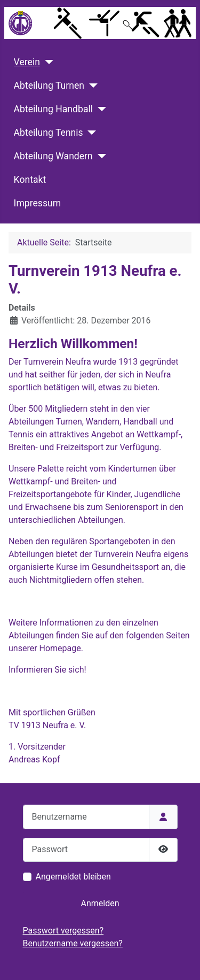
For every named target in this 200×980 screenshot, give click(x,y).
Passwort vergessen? (63, 931)
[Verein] (47, 62)
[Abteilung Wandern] (99, 156)
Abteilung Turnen (49, 86)
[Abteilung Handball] (99, 109)
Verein (27, 62)
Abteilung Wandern (53, 156)
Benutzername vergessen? (73, 943)
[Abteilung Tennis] (90, 133)
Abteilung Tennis (49, 133)
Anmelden (100, 903)
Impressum (38, 203)
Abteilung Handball (53, 109)
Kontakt (30, 180)
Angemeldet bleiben (73, 877)
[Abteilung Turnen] (91, 86)
